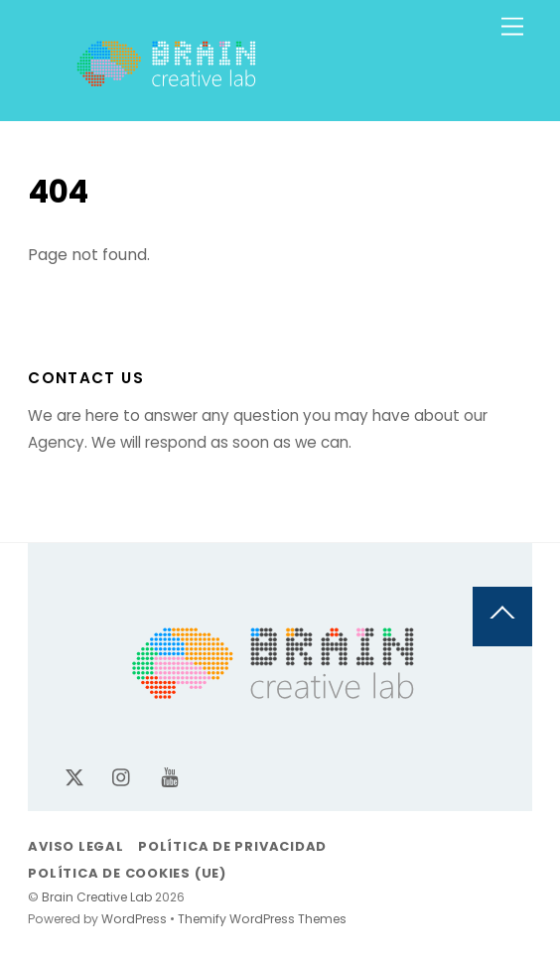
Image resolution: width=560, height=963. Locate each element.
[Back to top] (502, 617)
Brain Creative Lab (97, 897)
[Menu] (512, 27)
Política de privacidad (232, 846)
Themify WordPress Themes (262, 919)
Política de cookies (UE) (127, 873)
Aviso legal (76, 846)
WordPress (134, 919)
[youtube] (170, 776)
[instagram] (122, 776)
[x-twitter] (74, 776)
